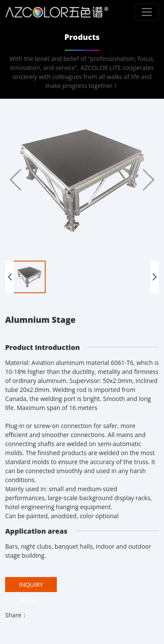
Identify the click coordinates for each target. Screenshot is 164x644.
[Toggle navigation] (147, 12)
